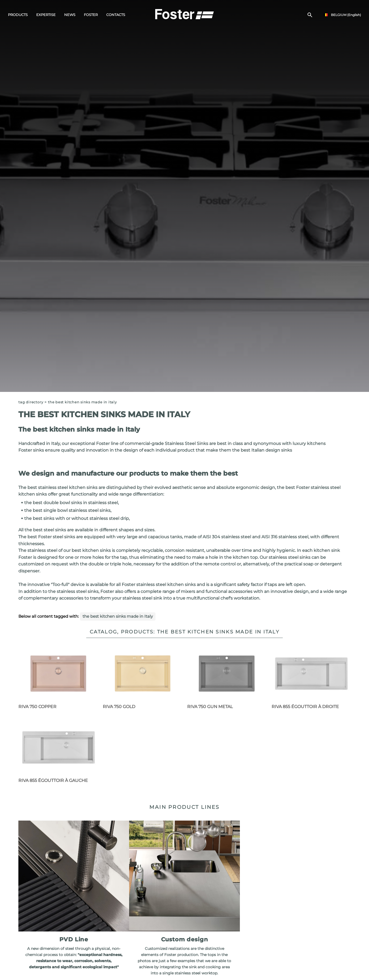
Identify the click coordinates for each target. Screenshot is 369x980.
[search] (310, 15)
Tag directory (31, 402)
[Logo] (184, 14)
